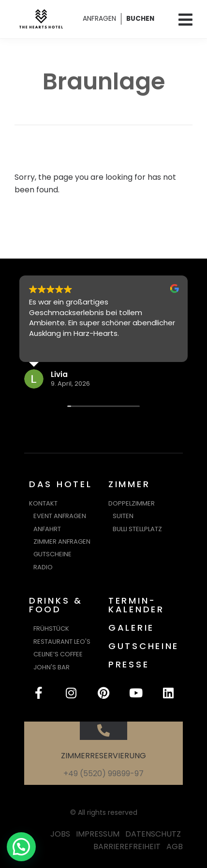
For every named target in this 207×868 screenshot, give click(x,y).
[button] (21, 847)
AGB (175, 846)
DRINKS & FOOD (56, 605)
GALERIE (131, 628)
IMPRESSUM (98, 834)
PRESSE (129, 664)
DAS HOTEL (60, 484)
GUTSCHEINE (144, 646)
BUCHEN (140, 19)
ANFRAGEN (99, 19)
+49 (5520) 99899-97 (103, 774)
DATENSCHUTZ (153, 834)
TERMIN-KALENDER (136, 605)
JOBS (60, 834)
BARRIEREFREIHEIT (127, 846)
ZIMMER (129, 484)
